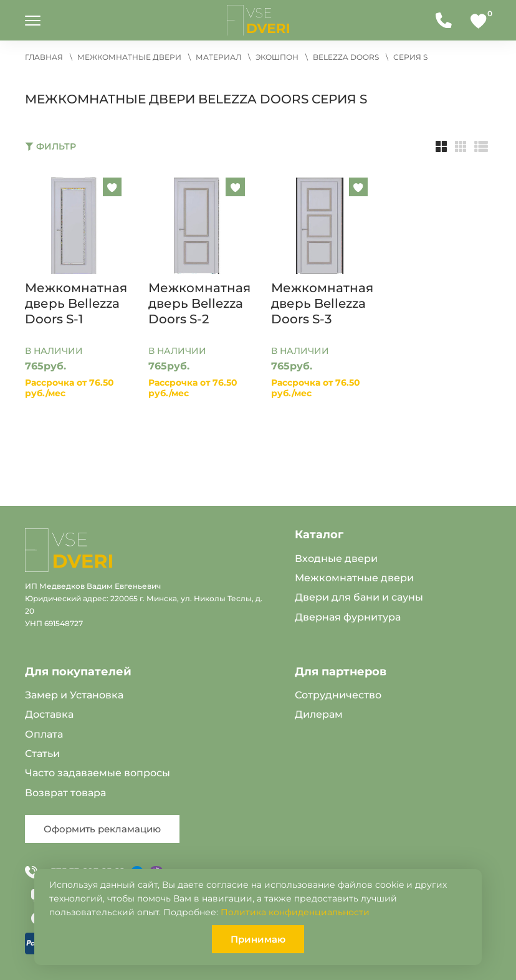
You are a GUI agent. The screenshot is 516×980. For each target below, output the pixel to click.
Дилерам (319, 714)
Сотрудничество (338, 695)
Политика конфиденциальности (295, 912)
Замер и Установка (74, 695)
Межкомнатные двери (354, 578)
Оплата (44, 734)
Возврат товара (65, 793)
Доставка (49, 714)
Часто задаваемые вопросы (98, 773)
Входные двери (336, 559)
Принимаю (258, 939)
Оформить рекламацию (102, 829)
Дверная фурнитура (348, 617)
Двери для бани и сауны (359, 597)
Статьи (42, 754)
